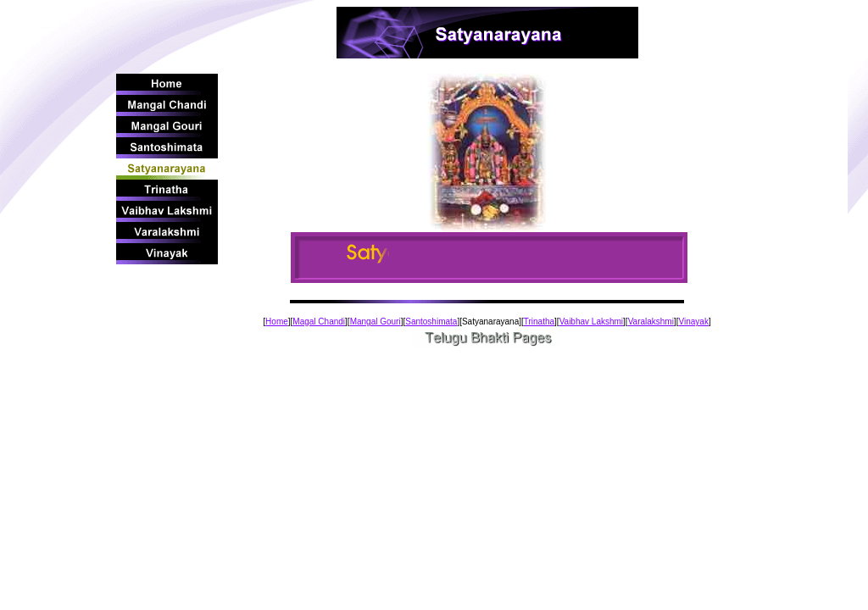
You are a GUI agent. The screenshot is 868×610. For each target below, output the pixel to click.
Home (277, 322)
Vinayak (693, 322)
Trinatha (539, 322)
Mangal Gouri (376, 322)
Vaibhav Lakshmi (591, 322)
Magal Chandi (319, 322)
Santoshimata (431, 322)
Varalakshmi (651, 322)
